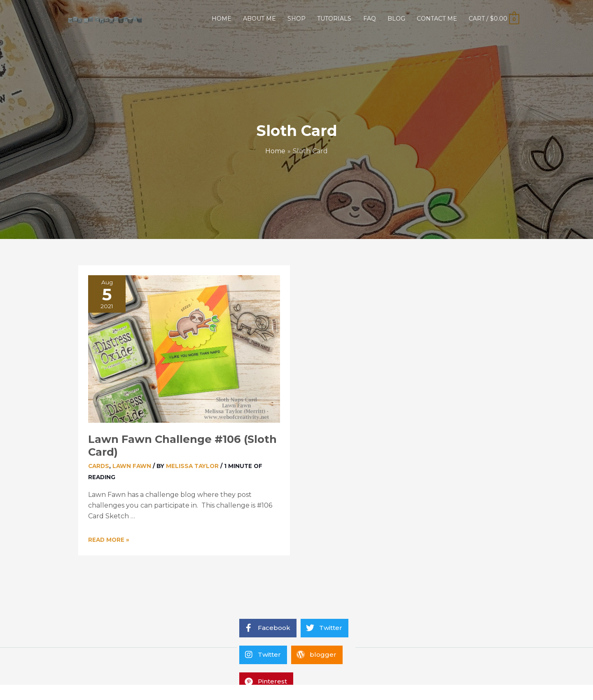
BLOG (396, 19)
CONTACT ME (437, 19)
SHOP (296, 19)
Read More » (109, 540)
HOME (222, 19)
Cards (99, 466)
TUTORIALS (334, 19)
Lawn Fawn (132, 466)
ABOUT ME (259, 19)
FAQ (370, 19)
